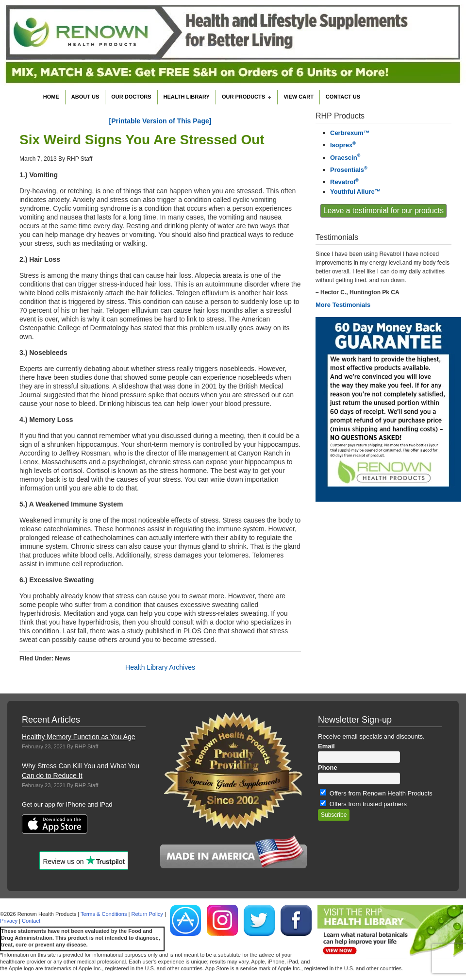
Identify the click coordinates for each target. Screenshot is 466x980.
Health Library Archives (160, 667)
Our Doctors (131, 97)
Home (51, 97)
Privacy (9, 921)
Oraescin (345, 158)
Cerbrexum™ (350, 133)
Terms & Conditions (104, 914)
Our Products (245, 98)
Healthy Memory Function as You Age (78, 737)
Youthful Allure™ (356, 192)
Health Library (187, 97)
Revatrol (344, 182)
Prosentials (349, 170)
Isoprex (343, 145)
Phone (328, 768)
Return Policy (147, 914)
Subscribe (334, 815)
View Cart (299, 97)
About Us (85, 97)
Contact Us (343, 97)
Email (326, 746)
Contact (31, 921)
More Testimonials (343, 305)
